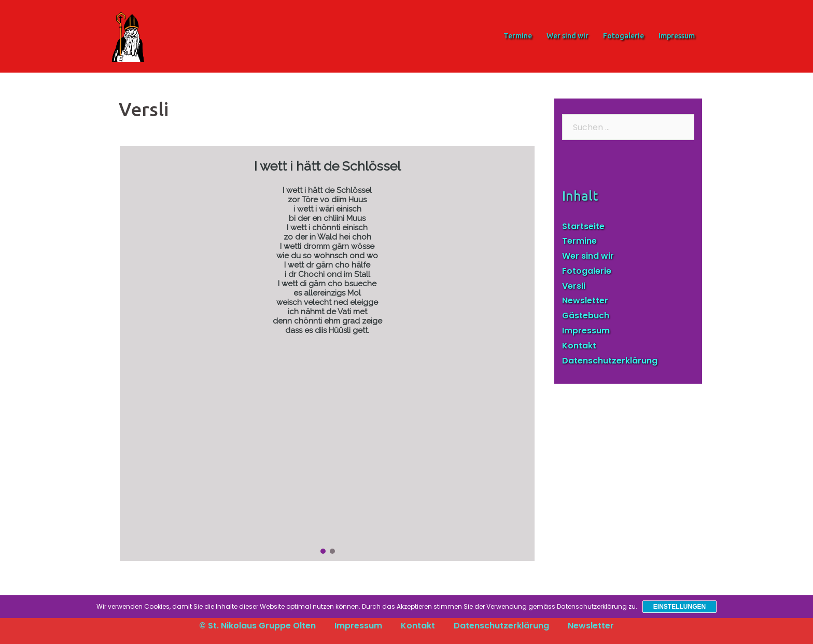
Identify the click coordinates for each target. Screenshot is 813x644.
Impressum (677, 36)
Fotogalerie (623, 36)
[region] (327, 354)
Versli (574, 286)
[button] (323, 551)
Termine (518, 36)
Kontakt (579, 346)
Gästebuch (586, 316)
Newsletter (585, 300)
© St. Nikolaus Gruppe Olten (257, 626)
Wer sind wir (567, 36)
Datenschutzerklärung (610, 361)
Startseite (583, 226)
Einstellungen (679, 607)
